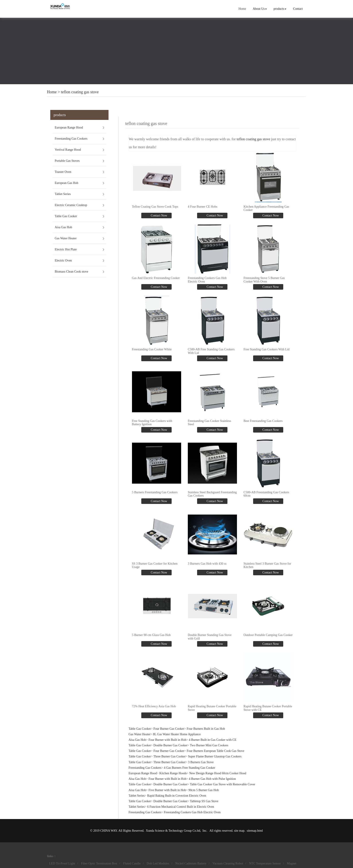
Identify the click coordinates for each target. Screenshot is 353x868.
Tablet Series (63, 194)
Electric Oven (63, 260)
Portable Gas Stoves (67, 161)
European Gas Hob (67, 183)
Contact (298, 9)
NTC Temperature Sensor (265, 863)
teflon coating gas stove (80, 92)
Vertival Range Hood (68, 150)
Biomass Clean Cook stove (71, 272)
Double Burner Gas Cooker (171, 745)
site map (239, 831)
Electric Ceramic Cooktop (71, 205)
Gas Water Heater (66, 238)
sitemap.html (255, 831)
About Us (260, 9)
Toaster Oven (63, 172)
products (280, 9)
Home (242, 9)
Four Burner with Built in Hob (167, 740)
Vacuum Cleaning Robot (228, 863)
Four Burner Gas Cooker (169, 729)
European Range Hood (69, 128)
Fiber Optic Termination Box (99, 863)
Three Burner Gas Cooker (170, 756)
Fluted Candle (132, 863)
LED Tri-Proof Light (62, 863)
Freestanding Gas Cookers (71, 139)
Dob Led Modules (158, 863)
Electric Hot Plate (66, 249)
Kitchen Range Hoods (173, 773)
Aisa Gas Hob (63, 227)
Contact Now (159, 216)
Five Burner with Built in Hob (167, 790)
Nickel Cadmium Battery (191, 863)
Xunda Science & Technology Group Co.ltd (173, 831)
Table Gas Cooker (66, 216)
